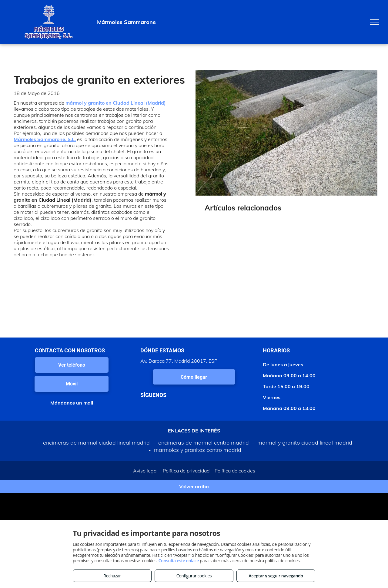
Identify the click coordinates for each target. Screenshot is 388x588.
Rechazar (112, 576)
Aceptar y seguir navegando (276, 576)
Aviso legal (145, 471)
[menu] (375, 22)
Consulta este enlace (179, 561)
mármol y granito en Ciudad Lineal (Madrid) (116, 103)
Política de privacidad (186, 471)
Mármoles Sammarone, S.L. (45, 139)
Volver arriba (194, 486)
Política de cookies (235, 471)
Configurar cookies (194, 576)
